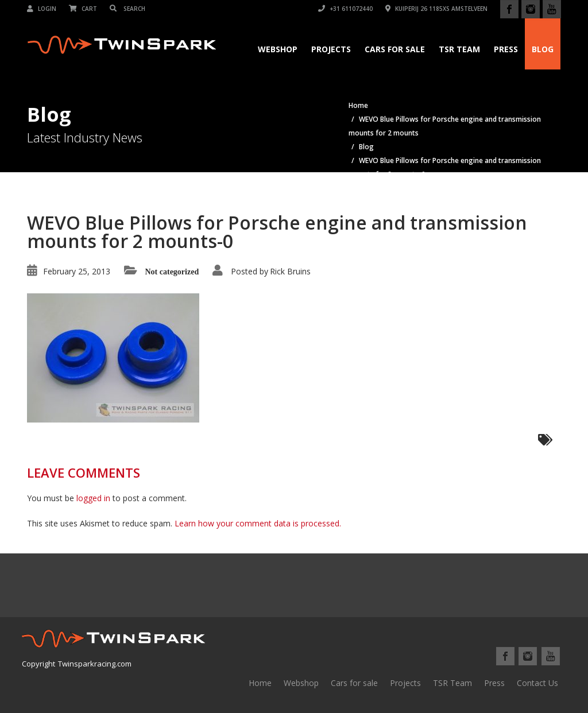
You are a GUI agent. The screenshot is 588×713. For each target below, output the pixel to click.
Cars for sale (354, 683)
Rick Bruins (290, 271)
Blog (543, 49)
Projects (331, 49)
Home (260, 683)
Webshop (278, 49)
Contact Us (537, 683)
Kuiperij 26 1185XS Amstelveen (436, 9)
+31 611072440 (345, 9)
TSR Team (459, 49)
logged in (93, 498)
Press (506, 49)
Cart (83, 9)
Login (42, 9)
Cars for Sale (395, 49)
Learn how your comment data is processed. (258, 523)
